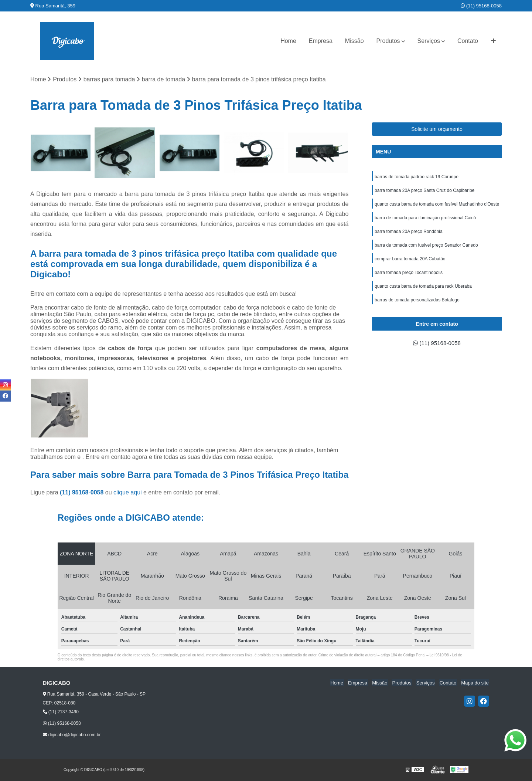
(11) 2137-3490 (61, 712)
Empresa (321, 41)
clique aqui (128, 493)
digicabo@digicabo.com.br (72, 735)
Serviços (429, 41)
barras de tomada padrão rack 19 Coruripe (417, 177)
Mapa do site (475, 683)
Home (288, 41)
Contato (468, 41)
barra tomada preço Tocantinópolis (409, 275)
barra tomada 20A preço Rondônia (408, 233)
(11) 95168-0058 (481, 6)
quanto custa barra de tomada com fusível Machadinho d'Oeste (437, 205)
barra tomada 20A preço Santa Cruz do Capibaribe (424, 191)
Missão (354, 41)
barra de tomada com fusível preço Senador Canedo (426, 247)
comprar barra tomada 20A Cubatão (410, 261)
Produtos (388, 41)
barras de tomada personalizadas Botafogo (417, 304)
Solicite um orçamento (437, 129)
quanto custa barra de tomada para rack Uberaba (423, 290)
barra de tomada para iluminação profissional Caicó (425, 219)
